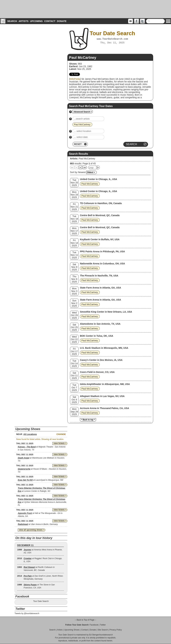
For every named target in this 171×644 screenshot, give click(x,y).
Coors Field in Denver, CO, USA (97, 372)
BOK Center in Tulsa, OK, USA (96, 336)
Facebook (94, 625)
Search (12, 21)
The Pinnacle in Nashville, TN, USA (99, 276)
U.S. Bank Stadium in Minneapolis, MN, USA (104, 348)
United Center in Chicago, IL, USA (98, 179)
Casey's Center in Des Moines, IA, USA (101, 360)
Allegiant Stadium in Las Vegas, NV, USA (102, 396)
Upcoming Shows (72, 630)
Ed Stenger (94, 635)
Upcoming (36, 21)
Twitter (103, 625)
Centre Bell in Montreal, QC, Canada (100, 215)
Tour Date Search (41, 601)
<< (72, 168)
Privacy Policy (116, 630)
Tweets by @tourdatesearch (27, 613)
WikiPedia (75, 79)
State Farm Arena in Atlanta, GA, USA (100, 288)
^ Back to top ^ (88, 420)
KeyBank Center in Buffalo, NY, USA (100, 239)
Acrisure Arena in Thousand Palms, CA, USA (104, 408)
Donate (62, 21)
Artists (23, 21)
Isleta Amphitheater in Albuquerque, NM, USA (105, 384)
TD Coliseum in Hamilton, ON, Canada (101, 203)
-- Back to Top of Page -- (85, 620)
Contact (50, 21)
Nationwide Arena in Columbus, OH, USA (102, 264)
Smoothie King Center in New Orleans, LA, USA (106, 312)
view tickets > (60, 443)
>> (85, 168)
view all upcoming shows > (32, 530)
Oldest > (91, 172)
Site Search (103, 630)
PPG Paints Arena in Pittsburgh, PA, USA (102, 251)
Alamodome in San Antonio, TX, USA (100, 324)
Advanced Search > (83, 112)
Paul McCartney (87, 159)
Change (61, 434)
